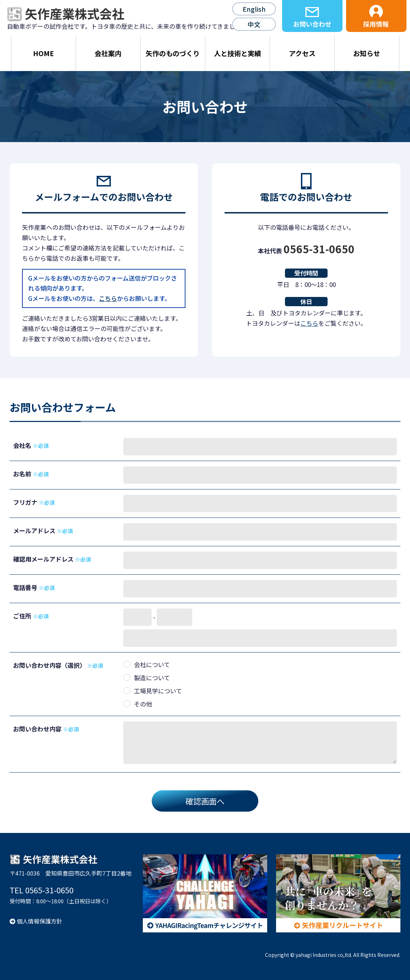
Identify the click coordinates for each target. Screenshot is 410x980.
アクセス (302, 53)
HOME (44, 53)
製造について (152, 678)
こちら (108, 298)
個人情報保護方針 (36, 921)
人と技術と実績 (238, 53)
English (254, 9)
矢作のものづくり (173, 53)
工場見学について (158, 691)
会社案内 (108, 53)
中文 (254, 24)
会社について (152, 664)
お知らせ (367, 53)
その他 (143, 704)
